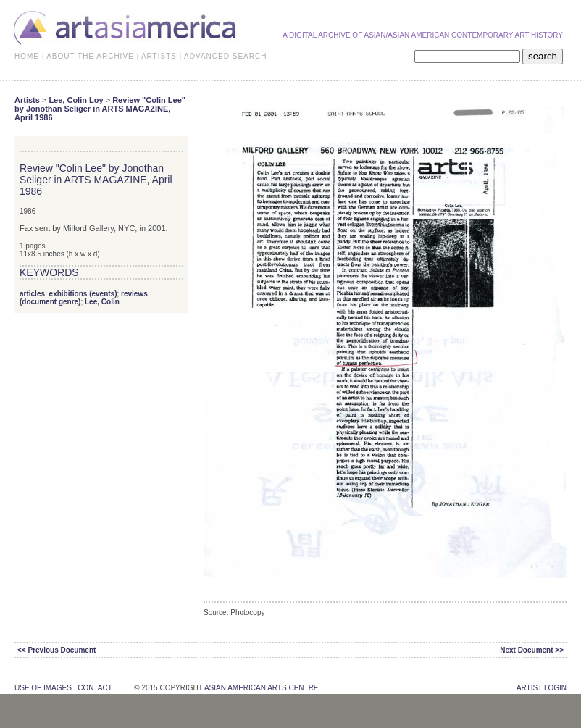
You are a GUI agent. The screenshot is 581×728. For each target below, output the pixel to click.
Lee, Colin (102, 302)
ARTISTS (159, 56)
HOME (27, 56)
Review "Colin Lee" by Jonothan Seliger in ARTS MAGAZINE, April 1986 (100, 109)
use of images (43, 688)
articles (32, 294)
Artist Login (542, 688)
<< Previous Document (57, 650)
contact (95, 688)
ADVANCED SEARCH (225, 56)
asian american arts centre (262, 688)
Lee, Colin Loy (76, 100)
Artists (27, 100)
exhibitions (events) (83, 294)
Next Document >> (532, 650)
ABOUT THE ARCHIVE (90, 56)
